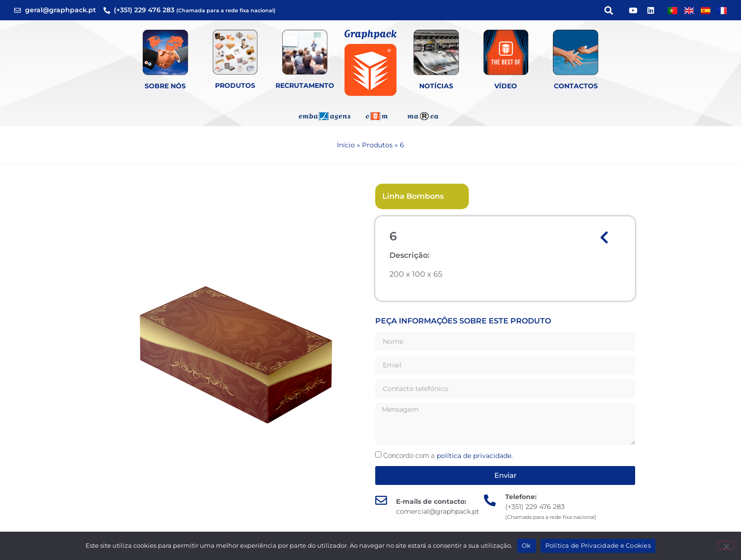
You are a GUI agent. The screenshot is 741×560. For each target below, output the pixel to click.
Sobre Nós (165, 86)
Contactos (576, 86)
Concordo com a (448, 456)
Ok (526, 545)
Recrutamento (305, 85)
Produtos (235, 85)
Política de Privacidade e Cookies (598, 545)
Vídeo (506, 86)
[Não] (726, 545)
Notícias (436, 86)
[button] (608, 10)
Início (346, 145)
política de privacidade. (475, 456)
